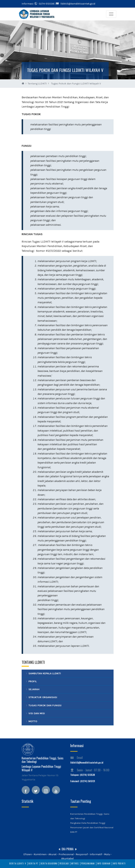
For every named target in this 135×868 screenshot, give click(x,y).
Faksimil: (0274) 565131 (83, 781)
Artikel (75, 863)
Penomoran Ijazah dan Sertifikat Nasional (92, 827)
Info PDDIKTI (119, 863)
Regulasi (64, 863)
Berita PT (33, 863)
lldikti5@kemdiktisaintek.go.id (87, 762)
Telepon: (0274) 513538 (83, 775)
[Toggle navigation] (111, 14)
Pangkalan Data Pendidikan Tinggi (88, 823)
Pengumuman (88, 863)
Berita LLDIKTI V (18, 863)
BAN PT (74, 832)
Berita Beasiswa (49, 863)
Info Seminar (104, 863)
